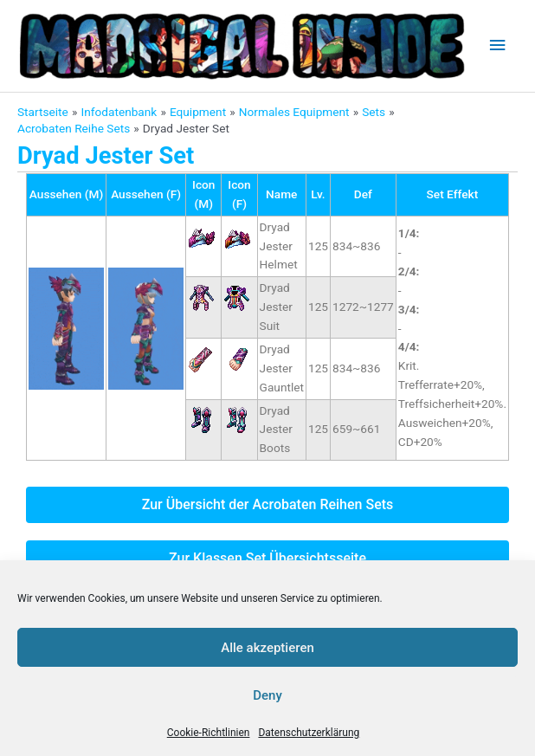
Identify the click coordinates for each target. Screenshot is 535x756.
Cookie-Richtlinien (209, 733)
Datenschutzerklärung (309, 733)
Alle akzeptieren (267, 648)
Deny (267, 695)
